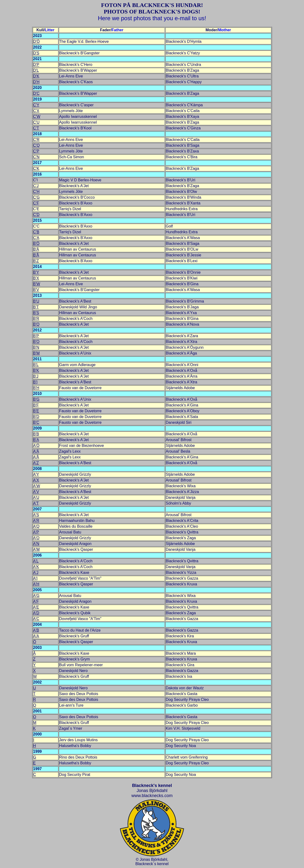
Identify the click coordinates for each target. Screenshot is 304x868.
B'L (36, 365)
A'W (37, 486)
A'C (36, 619)
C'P (36, 151)
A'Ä (36, 451)
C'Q (36, 145)
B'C (36, 422)
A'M (36, 549)
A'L (36, 561)
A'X (36, 480)
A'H (36, 584)
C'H (36, 192)
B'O (36, 342)
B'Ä (36, 249)
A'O (36, 538)
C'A (36, 238)
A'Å (36, 457)
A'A (36, 636)
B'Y (36, 272)
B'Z (36, 261)
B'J (36, 376)
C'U (36, 122)
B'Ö (36, 244)
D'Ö (36, 41)
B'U (36, 301)
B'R (36, 319)
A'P (36, 532)
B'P (36, 336)
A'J (36, 573)
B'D (36, 417)
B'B (36, 434)
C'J (36, 186)
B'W (37, 284)
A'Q (36, 526)
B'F (36, 405)
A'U (36, 497)
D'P (36, 65)
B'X (36, 278)
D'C (36, 93)
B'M (36, 353)
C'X (36, 111)
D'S (36, 53)
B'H (36, 388)
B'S (36, 313)
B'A (36, 440)
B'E (36, 411)
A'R (36, 521)
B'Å (36, 255)
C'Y (36, 105)
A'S (36, 515)
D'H (36, 82)
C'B (36, 232)
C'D (36, 215)
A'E (36, 607)
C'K (36, 168)
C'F (36, 203)
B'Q (36, 324)
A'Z (36, 463)
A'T (36, 503)
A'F (36, 601)
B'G (36, 399)
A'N (36, 544)
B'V (36, 290)
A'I (35, 578)
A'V (36, 492)
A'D (36, 613)
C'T (36, 128)
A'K (36, 567)
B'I (35, 382)
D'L (36, 70)
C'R (36, 140)
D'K (36, 76)
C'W (37, 117)
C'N (36, 157)
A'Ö (36, 446)
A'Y (36, 474)
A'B (36, 630)
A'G (36, 596)
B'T (36, 307)
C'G (36, 197)
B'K (36, 371)
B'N (36, 347)
